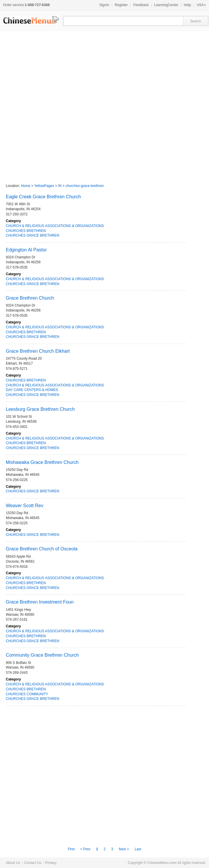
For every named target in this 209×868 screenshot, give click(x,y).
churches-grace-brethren (85, 186)
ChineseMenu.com (162, 863)
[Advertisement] (71, 105)
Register (121, 5)
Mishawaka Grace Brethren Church (42, 462)
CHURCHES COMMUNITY (27, 694)
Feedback (141, 5)
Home (26, 186)
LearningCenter (166, 5)
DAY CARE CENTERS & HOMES (32, 390)
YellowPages (44, 186)
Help (188, 5)
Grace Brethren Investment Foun (40, 602)
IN (60, 186)
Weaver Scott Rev (25, 506)
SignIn (104, 5)
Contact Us (32, 863)
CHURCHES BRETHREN (26, 231)
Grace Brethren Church (30, 298)
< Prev (85, 849)
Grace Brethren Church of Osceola (42, 549)
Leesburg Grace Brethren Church (40, 409)
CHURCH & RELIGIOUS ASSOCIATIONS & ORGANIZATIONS (55, 226)
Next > (124, 849)
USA (201, 5)
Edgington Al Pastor (26, 250)
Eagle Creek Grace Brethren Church (43, 197)
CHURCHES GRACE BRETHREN (32, 235)
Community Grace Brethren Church (42, 655)
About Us (13, 863)
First (71, 849)
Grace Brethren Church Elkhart (38, 351)
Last (138, 849)
